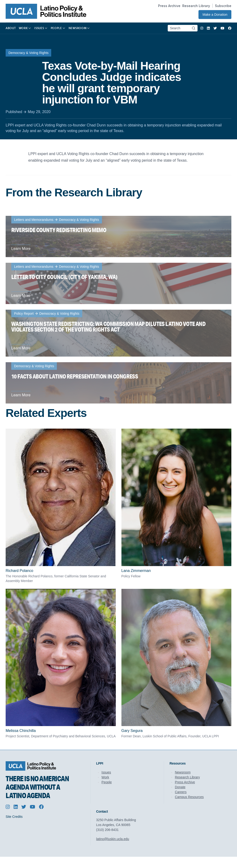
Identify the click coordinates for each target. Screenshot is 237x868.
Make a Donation (215, 15)
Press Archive (169, 6)
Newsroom (183, 772)
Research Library (196, 6)
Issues (106, 772)
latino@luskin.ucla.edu (113, 839)
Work (105, 777)
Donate (180, 787)
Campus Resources (189, 797)
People (107, 782)
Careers (181, 792)
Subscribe (223, 6)
